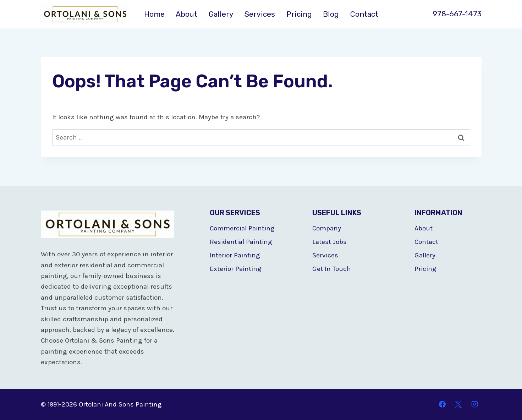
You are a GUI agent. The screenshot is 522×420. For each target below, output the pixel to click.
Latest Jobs (329, 242)
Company (327, 228)
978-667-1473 (457, 14)
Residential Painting (241, 242)
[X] (458, 404)
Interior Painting (235, 255)
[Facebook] (442, 404)
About (186, 14)
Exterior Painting (236, 269)
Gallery (221, 14)
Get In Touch (332, 269)
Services (260, 14)
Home (154, 14)
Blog (331, 14)
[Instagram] (475, 404)
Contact (364, 14)
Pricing (299, 14)
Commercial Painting (242, 228)
